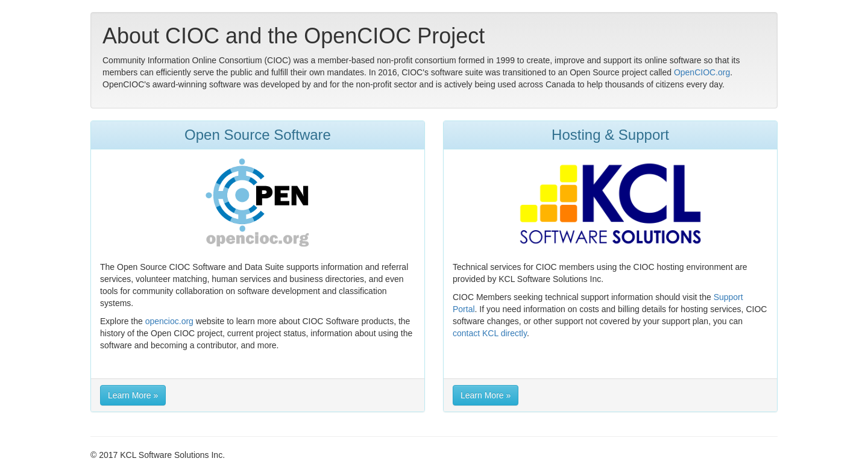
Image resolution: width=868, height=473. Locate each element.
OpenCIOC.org (702, 72)
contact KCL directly (490, 333)
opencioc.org (169, 321)
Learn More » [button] (133, 395)
